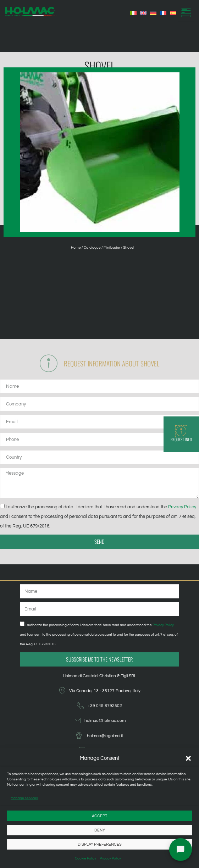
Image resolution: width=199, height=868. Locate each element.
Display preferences (100, 844)
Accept (99, 816)
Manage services (24, 798)
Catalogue (92, 248)
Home (76, 248)
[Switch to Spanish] (173, 13)
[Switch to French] (163, 13)
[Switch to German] (153, 13)
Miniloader (112, 248)
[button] (188, 758)
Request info (181, 439)
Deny (100, 830)
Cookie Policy (85, 858)
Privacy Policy (110, 858)
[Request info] (181, 431)
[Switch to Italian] (133, 13)
